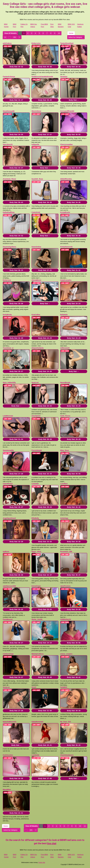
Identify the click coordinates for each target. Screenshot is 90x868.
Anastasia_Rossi (9, 179)
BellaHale (64, 315)
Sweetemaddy (8, 450)
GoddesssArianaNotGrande (42, 77)
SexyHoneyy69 (9, 111)
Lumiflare (64, 484)
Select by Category (76, 37)
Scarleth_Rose (37, 179)
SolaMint (64, 687)
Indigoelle (35, 144)
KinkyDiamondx (66, 247)
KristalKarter (65, 212)
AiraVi (34, 687)
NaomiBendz (65, 382)
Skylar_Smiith (37, 619)
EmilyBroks (7, 315)
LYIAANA (35, 484)
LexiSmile (35, 755)
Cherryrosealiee (66, 144)
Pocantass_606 (66, 552)
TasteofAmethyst (67, 43)
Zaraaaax (64, 77)
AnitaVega (64, 518)
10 (59, 33)
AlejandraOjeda (38, 348)
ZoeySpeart (36, 416)
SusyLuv (6, 687)
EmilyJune (7, 280)
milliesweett (65, 348)
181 (15, 37)
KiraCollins (36, 315)
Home (71, 33)
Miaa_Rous (65, 450)
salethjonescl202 (9, 586)
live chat (52, 843)
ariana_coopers (66, 654)
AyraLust (35, 382)
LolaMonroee (8, 416)
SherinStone (36, 111)
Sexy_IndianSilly (9, 382)
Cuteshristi (36, 212)
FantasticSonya (9, 77)
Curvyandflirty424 (67, 111)
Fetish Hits (42, 863)
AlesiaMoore (36, 280)
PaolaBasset (8, 619)
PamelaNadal (37, 450)
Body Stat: (16, 67)
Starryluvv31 (8, 144)
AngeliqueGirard (9, 518)
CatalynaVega (8, 654)
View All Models (10, 33)
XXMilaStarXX (66, 619)
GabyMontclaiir (37, 722)
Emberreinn (36, 43)
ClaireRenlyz (8, 484)
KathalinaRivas (9, 212)
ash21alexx (7, 43)
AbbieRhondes (66, 179)
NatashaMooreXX (10, 722)
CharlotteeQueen (67, 755)
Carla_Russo (65, 416)
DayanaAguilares (9, 247)
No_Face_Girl (66, 722)
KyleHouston (8, 755)
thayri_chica (36, 552)
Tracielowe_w (8, 348)
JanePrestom (65, 586)
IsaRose (6, 552)
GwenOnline (36, 247)
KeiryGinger (36, 586)
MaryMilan (7, 790)
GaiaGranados (66, 280)
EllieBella (35, 518)
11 (5, 37)
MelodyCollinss (38, 654)
